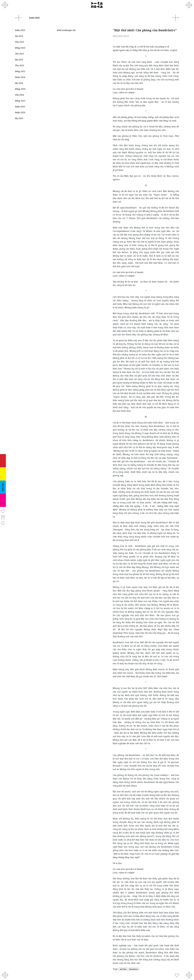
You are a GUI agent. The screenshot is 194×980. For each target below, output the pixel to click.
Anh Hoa (123, 969)
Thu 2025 (19, 54)
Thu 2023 (19, 42)
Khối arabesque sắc (66, 30)
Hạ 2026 (19, 118)
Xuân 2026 (20, 112)
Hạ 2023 (19, 36)
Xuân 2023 (20, 30)
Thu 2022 (19, 65)
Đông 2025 (20, 101)
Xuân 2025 (20, 107)
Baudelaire (134, 969)
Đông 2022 (20, 71)
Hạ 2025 (19, 60)
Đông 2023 (20, 48)
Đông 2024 (20, 89)
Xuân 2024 (20, 77)
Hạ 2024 (19, 83)
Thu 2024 (19, 95)
